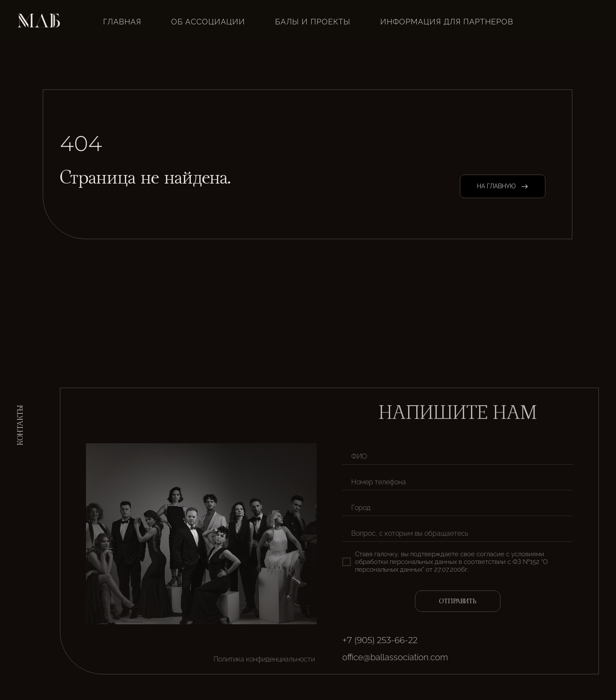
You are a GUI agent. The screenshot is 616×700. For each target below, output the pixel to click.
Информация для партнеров (447, 22)
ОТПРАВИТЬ (458, 601)
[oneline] (458, 507)
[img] (533, 647)
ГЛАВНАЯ (122, 22)
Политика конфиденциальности (264, 659)
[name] (458, 456)
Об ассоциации (208, 22)
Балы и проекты (313, 22)
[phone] (458, 482)
